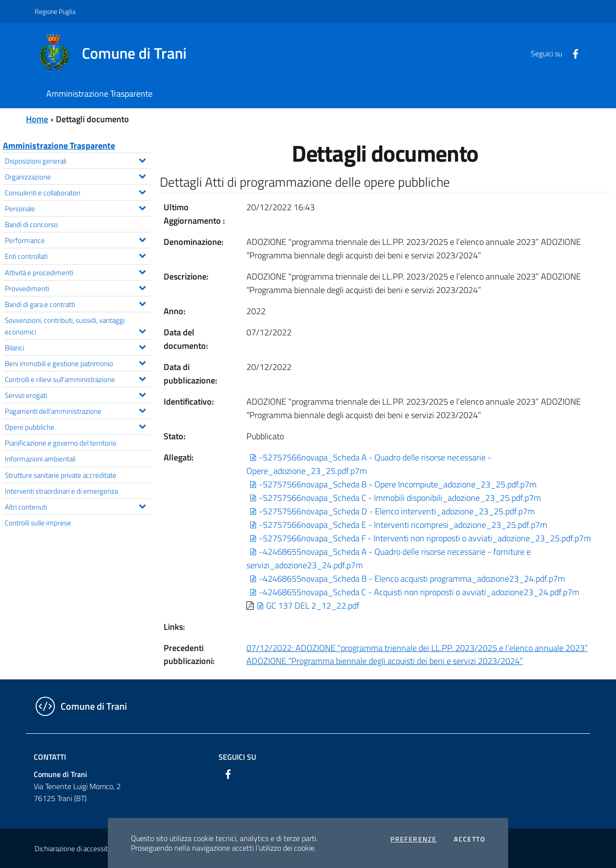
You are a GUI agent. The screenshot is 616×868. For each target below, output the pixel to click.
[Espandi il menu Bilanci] (142, 346)
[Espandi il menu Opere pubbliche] (142, 425)
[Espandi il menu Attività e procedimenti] (142, 271)
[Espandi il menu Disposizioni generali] (142, 159)
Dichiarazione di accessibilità (77, 849)
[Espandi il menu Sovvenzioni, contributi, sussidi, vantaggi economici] (142, 330)
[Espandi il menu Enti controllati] (142, 255)
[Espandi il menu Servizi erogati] (142, 394)
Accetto (469, 839)
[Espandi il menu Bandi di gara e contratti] (142, 303)
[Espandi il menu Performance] (142, 239)
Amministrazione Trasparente (59, 146)
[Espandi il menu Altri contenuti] (142, 505)
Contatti (50, 757)
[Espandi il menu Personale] (142, 207)
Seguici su (237, 757)
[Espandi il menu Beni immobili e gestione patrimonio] (142, 362)
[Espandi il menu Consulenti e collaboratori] (142, 191)
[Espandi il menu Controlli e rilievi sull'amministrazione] (142, 378)
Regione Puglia (55, 11)
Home (37, 119)
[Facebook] (572, 53)
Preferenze (413, 839)
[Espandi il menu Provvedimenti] (142, 287)
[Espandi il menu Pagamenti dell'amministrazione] (142, 409)
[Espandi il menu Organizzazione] (142, 175)
